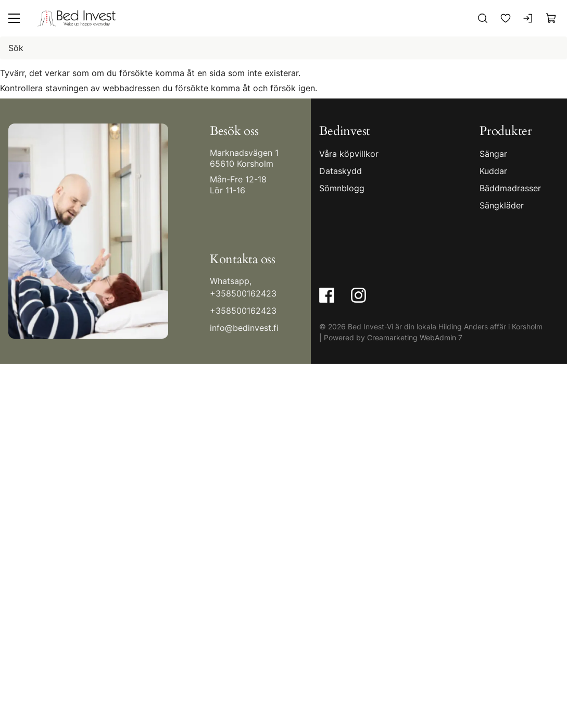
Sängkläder (502, 205)
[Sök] (483, 18)
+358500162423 (243, 293)
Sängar (493, 154)
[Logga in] (528, 18)
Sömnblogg (342, 188)
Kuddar (493, 171)
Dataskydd (341, 171)
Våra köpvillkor (349, 154)
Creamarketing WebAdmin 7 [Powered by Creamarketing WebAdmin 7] (415, 337)
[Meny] (14, 18)
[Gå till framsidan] (77, 18)
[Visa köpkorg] (551, 18)
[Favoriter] (506, 18)
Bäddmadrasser (510, 188)
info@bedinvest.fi (244, 327)
